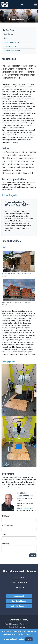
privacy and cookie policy (14, 639)
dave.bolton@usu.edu (25, 508)
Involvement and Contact (12, 50)
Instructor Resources (19, 606)
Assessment (19, 596)
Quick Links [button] (19, 588)
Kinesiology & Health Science (19, 571)
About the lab (8, 34)
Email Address (7, 525)
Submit (33, 555)
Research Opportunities (12, 42)
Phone (4, 535)
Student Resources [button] (19, 583)
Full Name (6, 516)
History (6, 38)
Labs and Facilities (10, 46)
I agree (29, 639)
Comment (5, 544)
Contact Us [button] (19, 578)
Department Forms (19, 601)
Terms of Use (24, 624)
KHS (21, 4)
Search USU (13, 627)
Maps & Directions (11, 624)
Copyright (23, 627)
